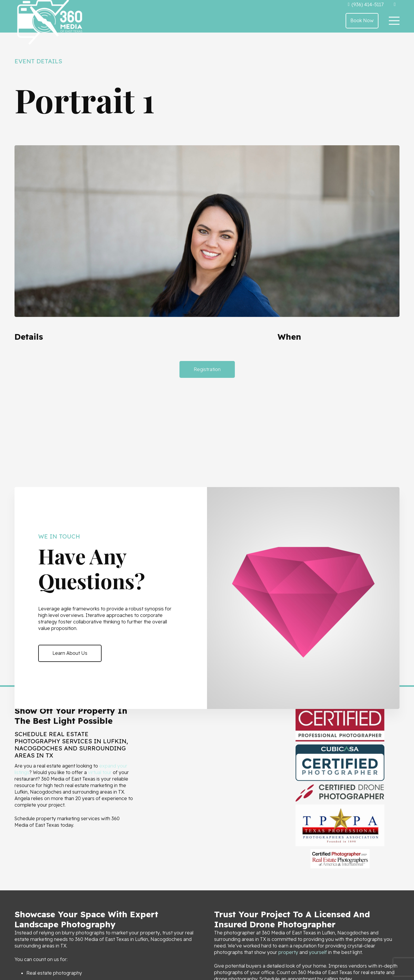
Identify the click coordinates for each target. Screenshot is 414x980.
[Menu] (394, 21)
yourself (318, 952)
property (288, 952)
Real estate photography (54, 973)
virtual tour (100, 772)
